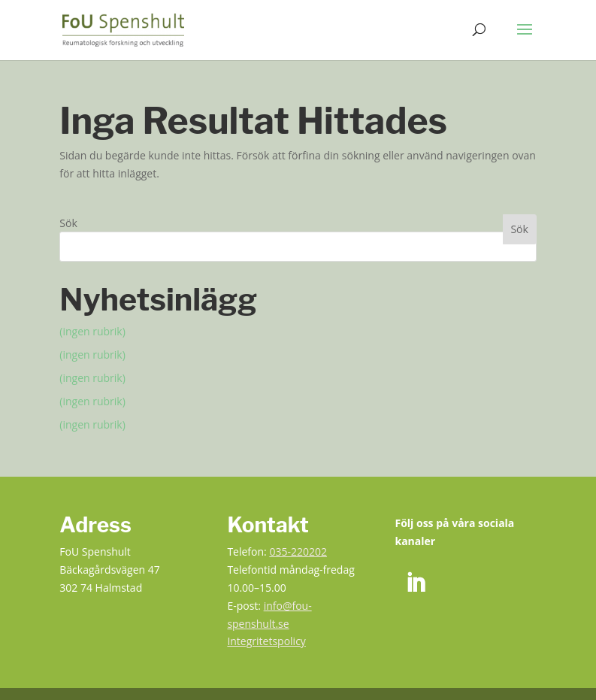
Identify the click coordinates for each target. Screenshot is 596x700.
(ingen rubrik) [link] (92, 331)
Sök (68, 223)
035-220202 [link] (298, 552)
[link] (123, 29)
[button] (525, 39)
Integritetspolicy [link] (266, 641)
